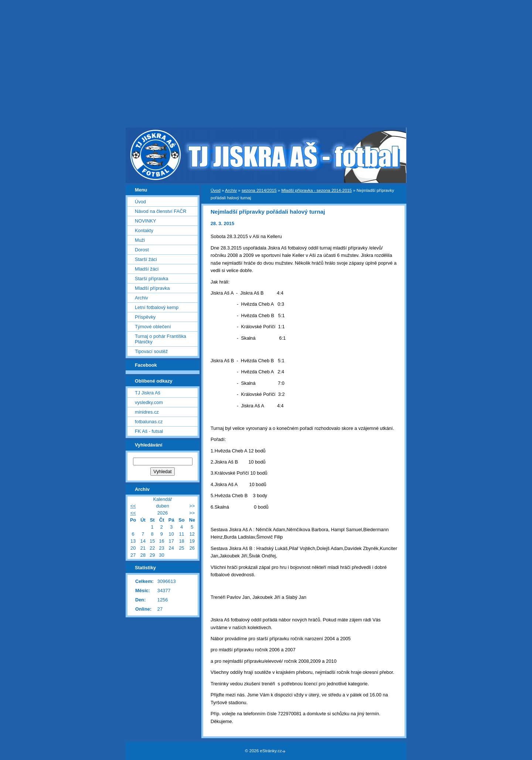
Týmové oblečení (153, 327)
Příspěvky (145, 317)
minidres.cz (147, 412)
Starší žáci (146, 259)
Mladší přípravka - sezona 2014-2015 (316, 190)
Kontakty (144, 230)
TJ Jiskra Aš (148, 393)
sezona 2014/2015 (259, 190)
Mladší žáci (147, 269)
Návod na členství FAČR (161, 211)
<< (133, 506)
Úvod (216, 190)
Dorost (142, 250)
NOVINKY (146, 221)
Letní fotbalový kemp (157, 307)
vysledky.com (149, 402)
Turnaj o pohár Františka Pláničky (161, 339)
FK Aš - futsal (149, 431)
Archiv (231, 190)
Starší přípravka (151, 279)
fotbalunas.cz (149, 422)
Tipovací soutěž (151, 351)
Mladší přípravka (152, 288)
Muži (140, 240)
